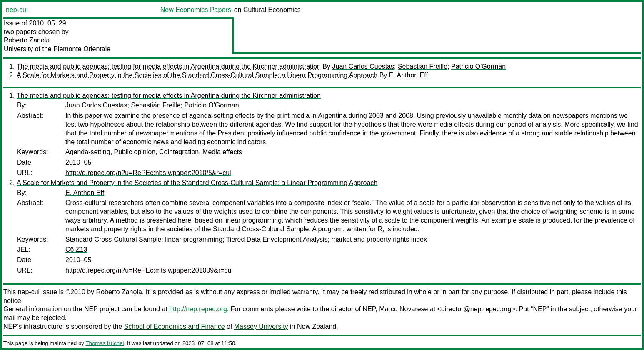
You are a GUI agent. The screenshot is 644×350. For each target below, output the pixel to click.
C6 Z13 (76, 249)
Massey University (261, 326)
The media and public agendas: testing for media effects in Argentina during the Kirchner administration (169, 66)
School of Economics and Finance (175, 326)
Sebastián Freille (423, 66)
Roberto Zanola (27, 40)
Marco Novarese (403, 309)
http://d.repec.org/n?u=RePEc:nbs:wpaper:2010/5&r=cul (148, 173)
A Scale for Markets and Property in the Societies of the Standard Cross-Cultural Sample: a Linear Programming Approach (197, 75)
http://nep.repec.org (198, 309)
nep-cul (17, 10)
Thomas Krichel (105, 343)
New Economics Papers (196, 10)
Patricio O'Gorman (478, 66)
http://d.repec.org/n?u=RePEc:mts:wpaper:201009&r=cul (149, 270)
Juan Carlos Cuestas (363, 66)
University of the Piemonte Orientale (57, 49)
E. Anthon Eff (408, 75)
